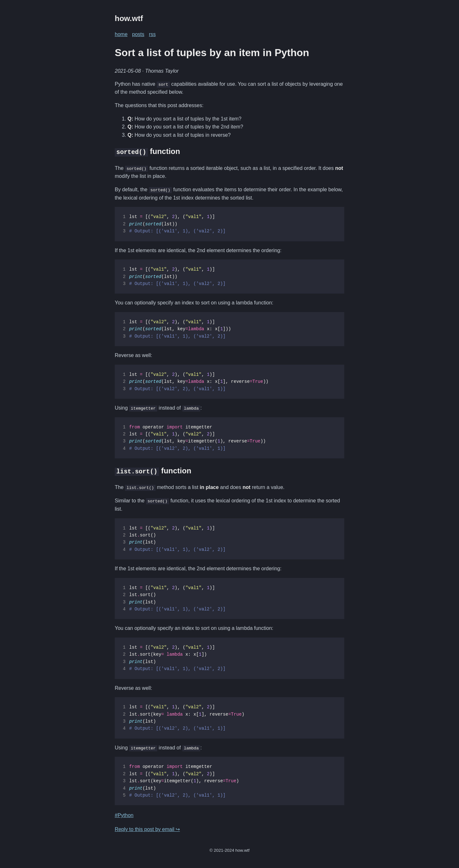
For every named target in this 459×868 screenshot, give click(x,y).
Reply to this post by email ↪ (147, 829)
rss (152, 34)
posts (138, 34)
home (121, 34)
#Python (124, 815)
